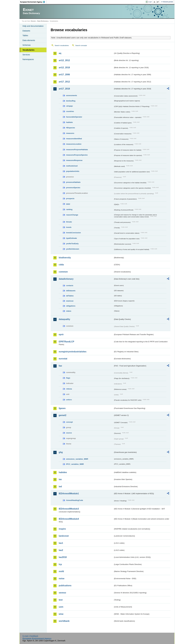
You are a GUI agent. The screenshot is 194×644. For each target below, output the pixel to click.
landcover (64, 536)
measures (70, 133)
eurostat (63, 359)
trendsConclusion (73, 233)
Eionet (33, 21)
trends (69, 227)
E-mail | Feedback (30, 636)
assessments (72, 95)
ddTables (70, 296)
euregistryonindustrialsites (73, 352)
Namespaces (28, 59)
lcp (60, 564)
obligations (71, 306)
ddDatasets (71, 291)
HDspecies (71, 128)
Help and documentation (33, 26)
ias (60, 479)
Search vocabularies (62, 45)
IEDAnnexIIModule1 (69, 494)
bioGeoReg (71, 101)
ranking (69, 209)
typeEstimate (72, 238)
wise (61, 614)
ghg (61, 452)
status (69, 311)
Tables (25, 35)
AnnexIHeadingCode (75, 500)
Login (150, 2)
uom (61, 607)
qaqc (68, 204)
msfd (61, 571)
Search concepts (81, 45)
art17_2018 (64, 89)
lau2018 (63, 557)
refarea (69, 389)
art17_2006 (64, 75)
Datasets (26, 31)
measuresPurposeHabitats (77, 150)
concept (69, 422)
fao (60, 366)
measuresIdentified (74, 139)
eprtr (61, 334)
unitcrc (69, 400)
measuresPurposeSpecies (77, 155)
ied (60, 487)
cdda (61, 265)
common (63, 272)
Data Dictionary (43, 21)
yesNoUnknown (73, 249)
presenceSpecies (73, 188)
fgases (62, 408)
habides (63, 472)
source (69, 433)
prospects (70, 199)
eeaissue (70, 301)
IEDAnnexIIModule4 (69, 519)
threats (69, 222)
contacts (70, 286)
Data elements (29, 40)
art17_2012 (64, 82)
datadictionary (66, 279)
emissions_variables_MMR (77, 459)
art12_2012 (64, 60)
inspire (62, 529)
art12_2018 (64, 68)
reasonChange (72, 215)
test (61, 600)
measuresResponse (74, 160)
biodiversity (65, 258)
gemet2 (63, 415)
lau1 (61, 543)
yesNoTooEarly (72, 244)
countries (70, 111)
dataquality (64, 319)
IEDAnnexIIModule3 (69, 509)
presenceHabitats (73, 182)
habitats (69, 122)
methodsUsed (72, 166)
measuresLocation (74, 144)
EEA (34, 2)
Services (26, 55)
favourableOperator (74, 117)
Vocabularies (28, 50)
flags (68, 378)
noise (62, 579)
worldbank (64, 621)
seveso (62, 593)
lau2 (61, 550)
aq (60, 53)
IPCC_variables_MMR (75, 464)
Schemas (27, 45)
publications (65, 586)
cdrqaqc (70, 106)
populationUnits (73, 171)
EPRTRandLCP (66, 342)
